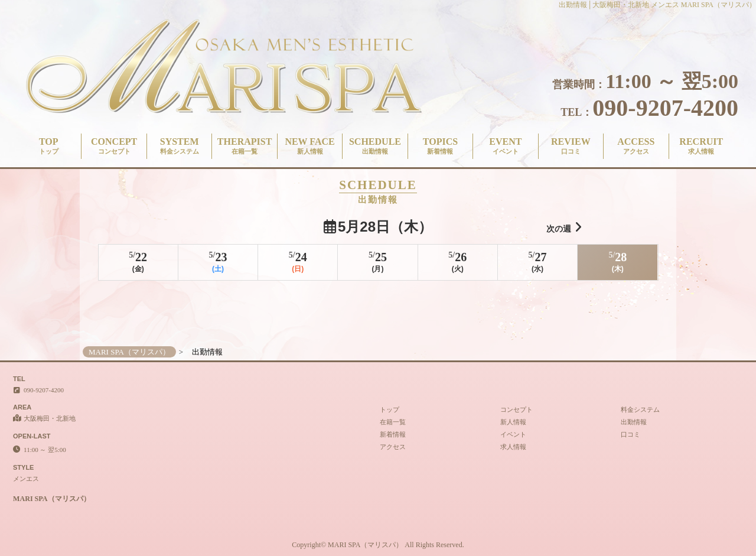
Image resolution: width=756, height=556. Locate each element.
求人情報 (513, 447)
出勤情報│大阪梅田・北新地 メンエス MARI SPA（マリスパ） (657, 5)
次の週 (564, 227)
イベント (513, 434)
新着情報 (393, 434)
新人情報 (513, 422)
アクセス (393, 447)
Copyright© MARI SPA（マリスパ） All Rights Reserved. (378, 545)
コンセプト (517, 409)
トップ (390, 409)
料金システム (640, 409)
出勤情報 (634, 422)
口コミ (630, 434)
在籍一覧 (393, 422)
